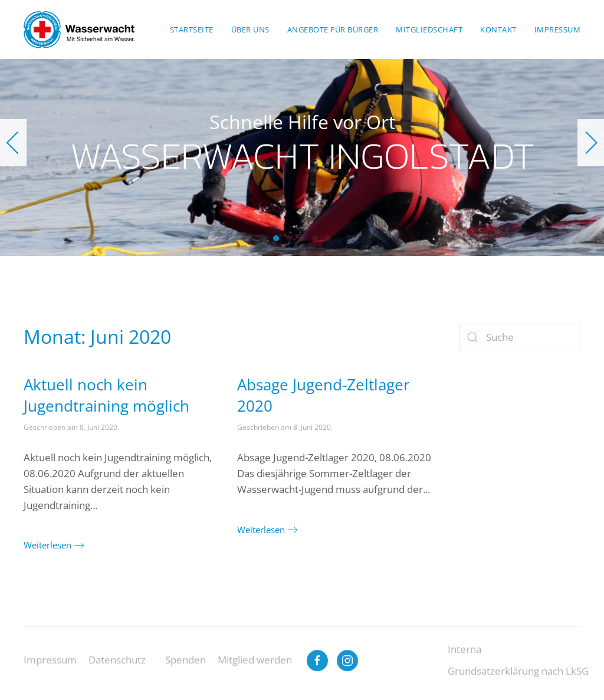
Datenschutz (117, 668)
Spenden (186, 668)
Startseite (192, 29)
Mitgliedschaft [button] (429, 29)
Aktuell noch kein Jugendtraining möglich (106, 395)
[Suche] (520, 337)
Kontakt (498, 29)
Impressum (50, 668)
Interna (465, 657)
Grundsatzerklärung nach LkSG (518, 678)
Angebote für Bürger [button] (333, 29)
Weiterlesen (47, 545)
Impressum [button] (558, 29)
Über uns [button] (250, 29)
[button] (13, 143)
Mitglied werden (255, 668)
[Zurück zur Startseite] (79, 29)
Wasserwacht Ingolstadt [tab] (276, 238)
